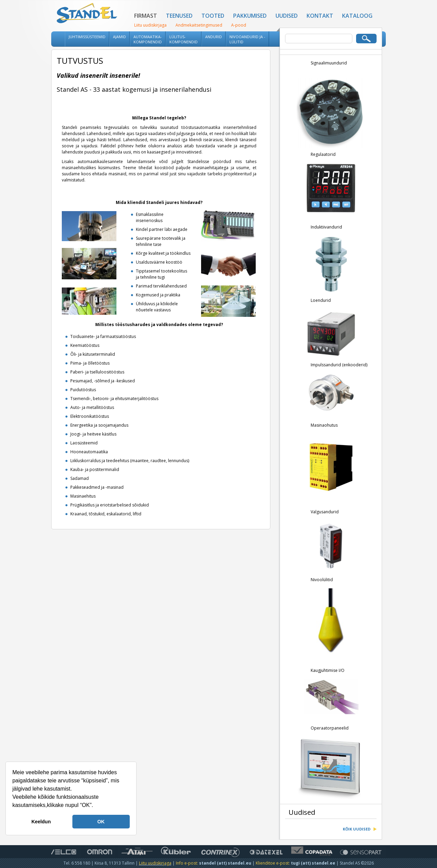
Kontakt (320, 16)
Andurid (214, 37)
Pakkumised (250, 16)
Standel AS (87, 14)
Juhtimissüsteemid (87, 37)
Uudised (287, 16)
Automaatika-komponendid (148, 39)
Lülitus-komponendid (184, 39)
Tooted (213, 16)
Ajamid (119, 37)
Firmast (146, 16)
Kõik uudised (357, 830)
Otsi (366, 39)
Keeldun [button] (41, 822)
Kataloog (357, 16)
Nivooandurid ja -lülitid (247, 39)
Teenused (179, 16)
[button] (96, 806)
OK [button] (101, 822)
